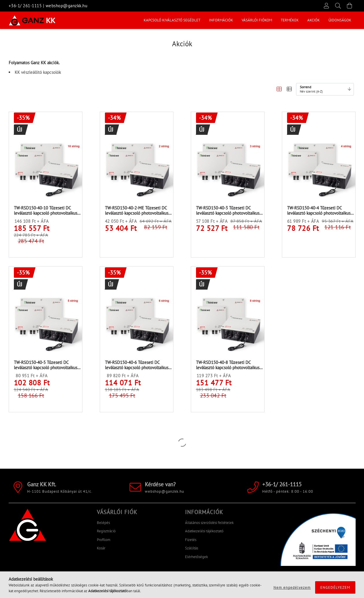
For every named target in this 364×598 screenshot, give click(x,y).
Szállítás (192, 551)
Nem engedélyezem (292, 587)
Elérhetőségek (196, 559)
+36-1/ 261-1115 (25, 6)
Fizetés (191, 542)
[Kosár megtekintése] (350, 6)
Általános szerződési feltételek (209, 525)
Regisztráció (106, 534)
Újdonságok (155, 20)
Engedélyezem (335, 587)
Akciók (181, 20)
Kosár (101, 551)
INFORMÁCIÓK (274, 20)
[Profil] (327, 6)
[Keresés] (338, 6)
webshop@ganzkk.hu (67, 6)
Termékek (205, 20)
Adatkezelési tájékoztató (204, 534)
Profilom (104, 542)
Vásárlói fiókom (238, 20)
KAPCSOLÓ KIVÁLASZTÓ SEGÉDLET (323, 20)
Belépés (103, 525)
